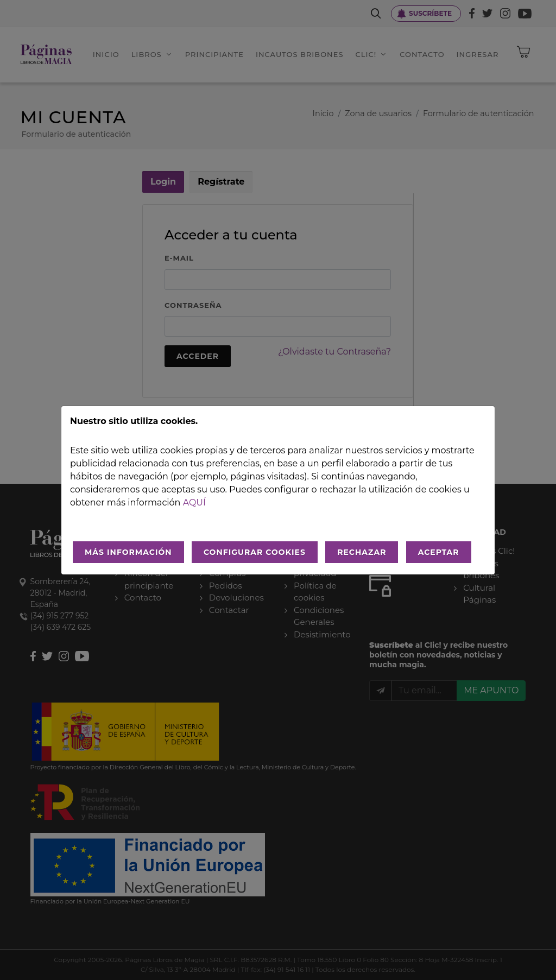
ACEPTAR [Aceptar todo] (439, 552)
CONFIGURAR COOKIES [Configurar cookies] (255, 552)
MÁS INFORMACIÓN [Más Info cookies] (128, 552)
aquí (194, 502)
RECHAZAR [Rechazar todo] (362, 552)
